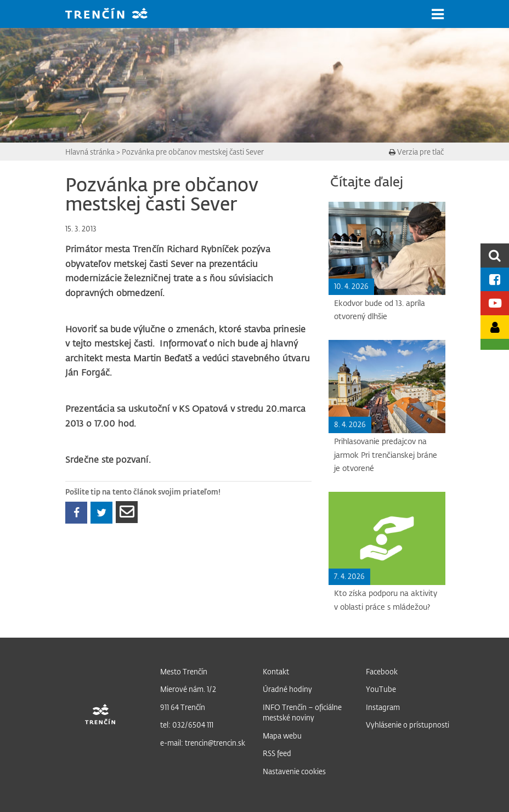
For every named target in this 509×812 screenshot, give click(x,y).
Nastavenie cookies (294, 771)
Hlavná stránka (90, 152)
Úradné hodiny (287, 689)
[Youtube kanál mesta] (495, 303)
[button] (438, 14)
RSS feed (277, 753)
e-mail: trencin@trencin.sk (203, 743)
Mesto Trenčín (184, 671)
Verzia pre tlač (416, 152)
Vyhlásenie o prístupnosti (408, 725)
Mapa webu (282, 736)
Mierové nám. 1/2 (188, 689)
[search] (495, 255)
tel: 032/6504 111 (187, 725)
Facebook (382, 671)
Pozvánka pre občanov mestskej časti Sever (193, 152)
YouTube (381, 689)
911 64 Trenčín (183, 707)
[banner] (115, 15)
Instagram (383, 707)
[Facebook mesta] (495, 279)
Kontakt (276, 671)
